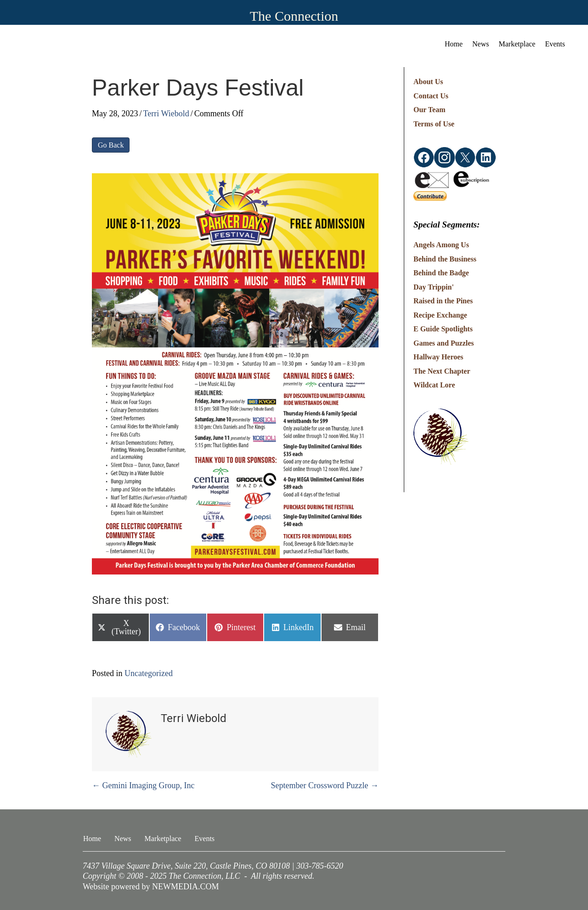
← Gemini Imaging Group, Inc (143, 785)
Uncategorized (149, 673)
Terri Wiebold (166, 114)
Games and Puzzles (444, 343)
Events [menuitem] (555, 44)
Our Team (430, 110)
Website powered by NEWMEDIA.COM (151, 887)
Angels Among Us (441, 245)
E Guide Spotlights (443, 329)
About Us (428, 82)
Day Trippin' (434, 287)
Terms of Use (434, 124)
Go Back (111, 145)
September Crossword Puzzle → (325, 785)
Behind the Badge (441, 273)
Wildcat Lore (434, 385)
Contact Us (431, 96)
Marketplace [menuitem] (517, 44)
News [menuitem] (481, 44)
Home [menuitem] (454, 44)
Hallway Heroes (438, 357)
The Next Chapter (442, 371)
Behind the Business (445, 259)
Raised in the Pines (443, 301)
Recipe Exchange (440, 315)
